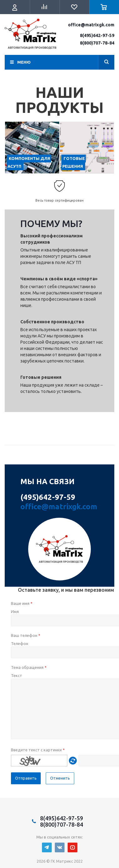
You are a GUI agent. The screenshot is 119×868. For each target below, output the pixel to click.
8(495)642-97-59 (97, 35)
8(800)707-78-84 (97, 43)
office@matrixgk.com (91, 25)
